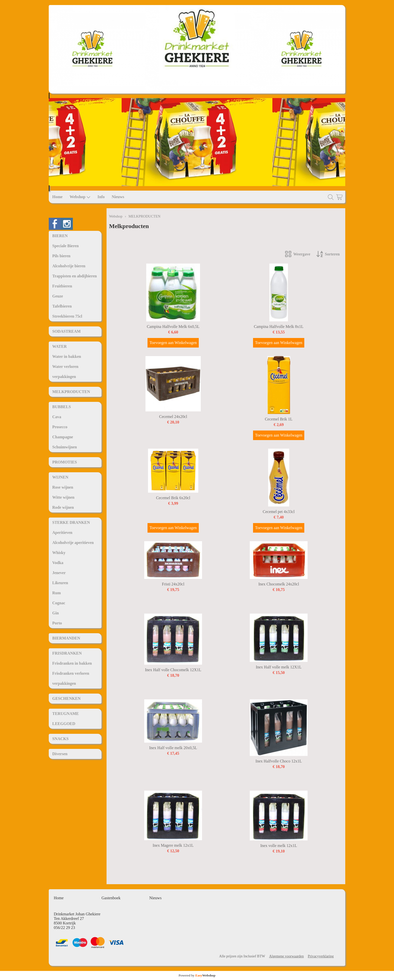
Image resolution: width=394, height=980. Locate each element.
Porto (57, 623)
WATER (60, 346)
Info (101, 197)
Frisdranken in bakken (72, 663)
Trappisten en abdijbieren (75, 276)
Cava (57, 417)
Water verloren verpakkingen (65, 372)
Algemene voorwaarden (286, 956)
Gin (56, 613)
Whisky (59, 553)
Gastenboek (111, 898)
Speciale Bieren (65, 246)
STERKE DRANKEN (71, 522)
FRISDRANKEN (67, 653)
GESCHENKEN (66, 698)
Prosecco (60, 427)
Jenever (59, 573)
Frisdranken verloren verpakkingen (71, 678)
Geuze (58, 296)
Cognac (59, 603)
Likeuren (60, 583)
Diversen (60, 754)
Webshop (80, 197)
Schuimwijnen (65, 447)
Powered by (197, 975)
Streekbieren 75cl (67, 316)
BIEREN (60, 236)
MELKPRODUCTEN (71, 392)
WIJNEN (60, 477)
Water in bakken (67, 356)
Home (57, 197)
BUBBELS (62, 407)
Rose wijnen (63, 487)
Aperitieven (62, 532)
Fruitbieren (62, 286)
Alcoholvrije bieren (69, 266)
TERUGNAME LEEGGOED (66, 719)
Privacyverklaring (321, 956)
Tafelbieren (62, 306)
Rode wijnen (63, 507)
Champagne (63, 437)
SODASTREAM (66, 331)
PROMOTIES (65, 462)
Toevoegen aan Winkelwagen (173, 343)
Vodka (58, 563)
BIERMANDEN (66, 638)
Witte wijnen (63, 497)
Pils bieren (61, 256)
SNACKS (60, 739)
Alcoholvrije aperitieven (73, 543)
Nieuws (118, 197)
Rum (57, 593)
